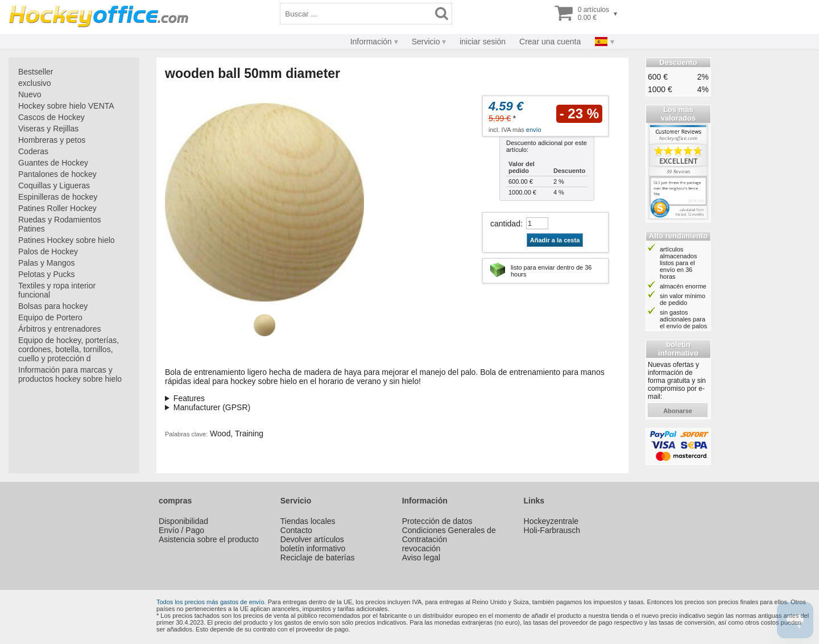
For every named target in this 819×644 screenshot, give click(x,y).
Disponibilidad (183, 521)
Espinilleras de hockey (58, 197)
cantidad (505, 224)
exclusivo (35, 83)
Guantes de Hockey (53, 163)
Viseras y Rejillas (48, 129)
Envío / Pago (181, 530)
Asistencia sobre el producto (209, 539)
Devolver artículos (312, 539)
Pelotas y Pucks (47, 274)
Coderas (33, 151)
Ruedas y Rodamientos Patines (60, 224)
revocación (421, 548)
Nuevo (30, 94)
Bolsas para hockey (53, 306)
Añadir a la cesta (555, 240)
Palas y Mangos (47, 263)
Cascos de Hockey (51, 117)
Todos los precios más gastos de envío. (211, 602)
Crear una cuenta (550, 42)
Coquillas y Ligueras (54, 185)
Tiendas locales (308, 521)
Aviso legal (421, 558)
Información (371, 42)
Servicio (426, 42)
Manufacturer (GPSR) (212, 407)
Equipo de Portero (50, 317)
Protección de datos (437, 521)
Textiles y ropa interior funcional (57, 290)
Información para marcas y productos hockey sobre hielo (70, 374)
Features (189, 398)
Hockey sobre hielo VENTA (66, 106)
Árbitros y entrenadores (60, 329)
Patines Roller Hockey (57, 208)
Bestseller (36, 72)
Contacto (296, 530)
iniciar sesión (483, 42)
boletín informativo (313, 548)
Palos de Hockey (48, 251)
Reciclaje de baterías (318, 558)
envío (534, 130)
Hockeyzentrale (551, 521)
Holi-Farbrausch (552, 530)
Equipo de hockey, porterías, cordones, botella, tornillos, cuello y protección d (69, 349)
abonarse (678, 411)
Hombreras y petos (52, 140)
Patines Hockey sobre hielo (67, 240)
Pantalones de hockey (57, 174)
